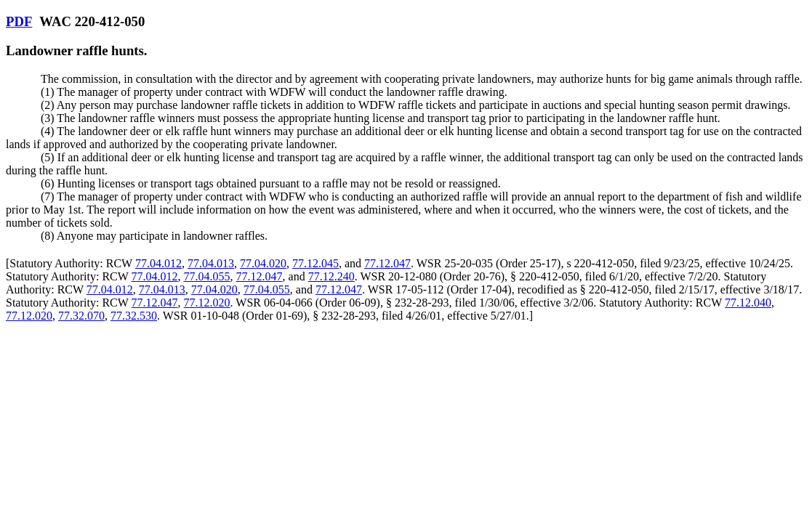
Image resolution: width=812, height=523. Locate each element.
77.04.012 (158, 263)
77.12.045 (315, 263)
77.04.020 (263, 263)
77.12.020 (207, 303)
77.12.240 (331, 276)
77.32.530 (134, 316)
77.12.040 (748, 303)
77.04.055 (207, 276)
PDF (19, 21)
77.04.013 (211, 263)
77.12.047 (387, 263)
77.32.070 (81, 316)
